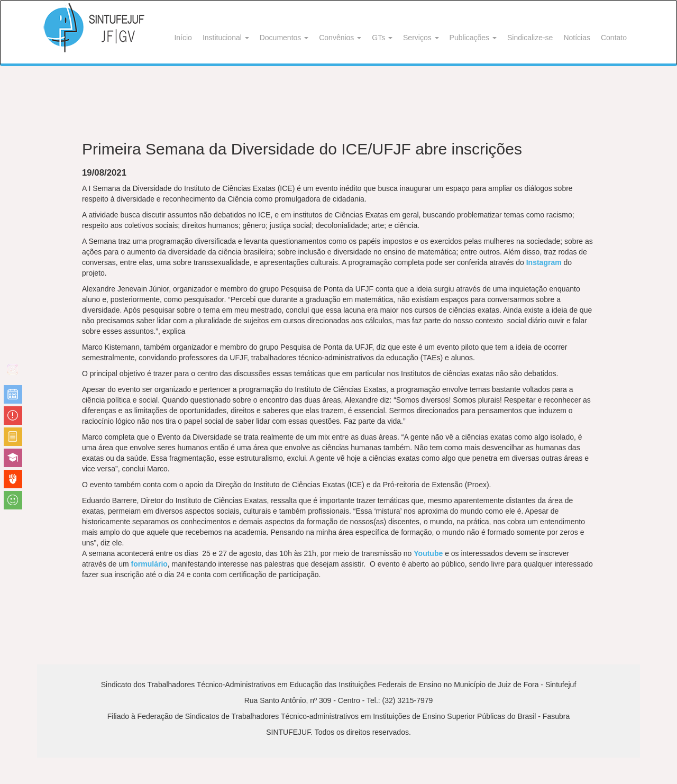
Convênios (340, 38)
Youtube (428, 553)
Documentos (284, 38)
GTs (382, 38)
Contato (614, 38)
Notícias (577, 38)
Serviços (421, 38)
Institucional (226, 38)
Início (183, 38)
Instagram (544, 262)
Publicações (473, 38)
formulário (149, 564)
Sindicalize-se (530, 38)
